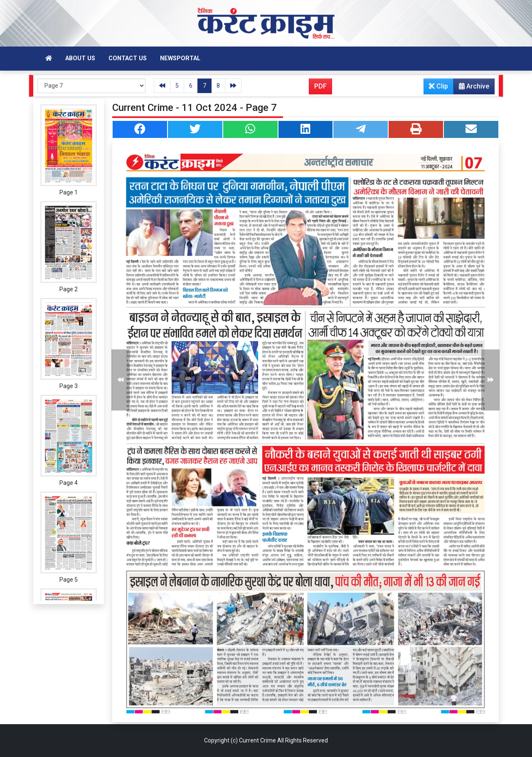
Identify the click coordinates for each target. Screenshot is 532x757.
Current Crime (257, 740)
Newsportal (180, 58)
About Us (80, 58)
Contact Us (128, 58)
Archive (472, 88)
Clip (438, 86)
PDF (320, 86)
